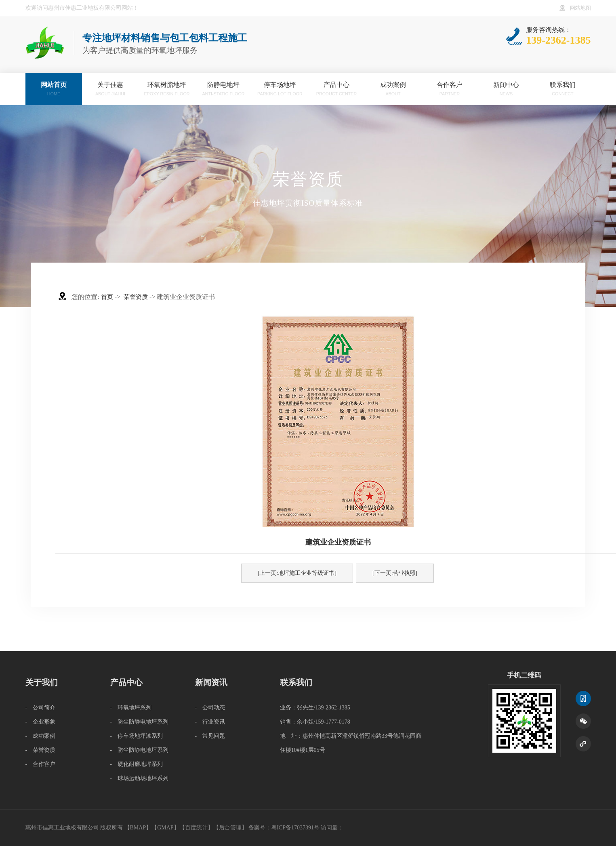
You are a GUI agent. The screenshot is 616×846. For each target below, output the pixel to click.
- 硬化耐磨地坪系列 (137, 764)
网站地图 (580, 8)
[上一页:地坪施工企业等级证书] (297, 573)
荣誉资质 (136, 297)
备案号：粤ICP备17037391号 (284, 828)
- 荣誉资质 (41, 750)
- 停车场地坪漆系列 (137, 736)
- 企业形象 (41, 722)
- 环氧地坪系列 (131, 708)
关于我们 (42, 682)
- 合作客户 (41, 764)
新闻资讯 (211, 682)
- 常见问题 (210, 736)
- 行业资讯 (210, 722)
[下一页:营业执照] (395, 573)
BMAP (138, 828)
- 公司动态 (210, 708)
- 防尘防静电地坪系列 (140, 722)
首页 (107, 297)
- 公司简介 (41, 708)
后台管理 (230, 828)
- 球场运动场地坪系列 (140, 778)
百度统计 (196, 828)
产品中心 (126, 682)
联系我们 (296, 682)
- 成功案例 (41, 736)
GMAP (165, 828)
